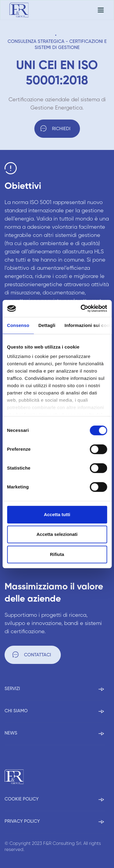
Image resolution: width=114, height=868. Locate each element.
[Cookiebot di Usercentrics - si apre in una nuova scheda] (81, 308)
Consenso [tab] (18, 325)
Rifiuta (57, 554)
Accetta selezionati (57, 534)
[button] (101, 10)
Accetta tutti (57, 514)
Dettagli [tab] (47, 325)
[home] (19, 10)
